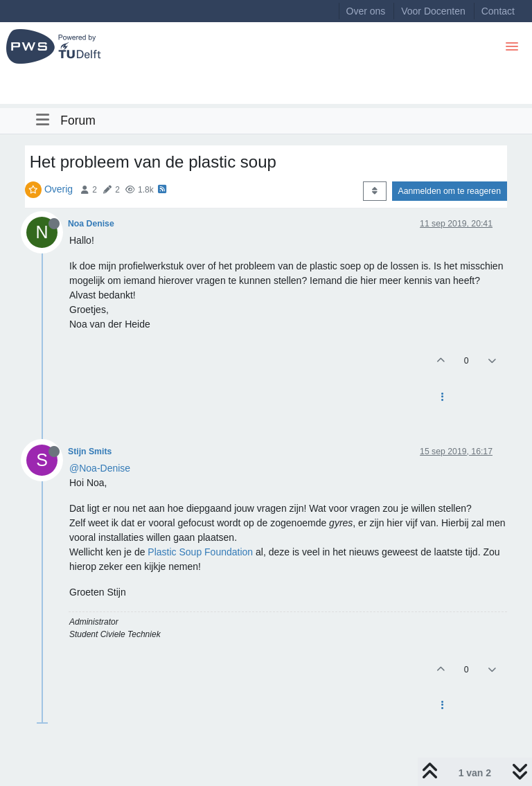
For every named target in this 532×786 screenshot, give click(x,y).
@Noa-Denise (100, 468)
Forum (78, 120)
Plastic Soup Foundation (200, 552)
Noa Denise (91, 224)
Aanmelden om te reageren (450, 191)
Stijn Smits (90, 452)
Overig (59, 189)
